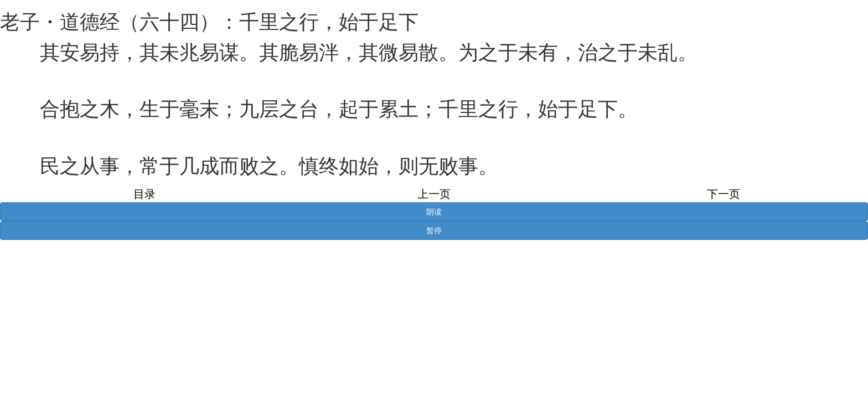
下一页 (724, 194)
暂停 (434, 231)
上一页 (434, 194)
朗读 (434, 212)
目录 (144, 194)
